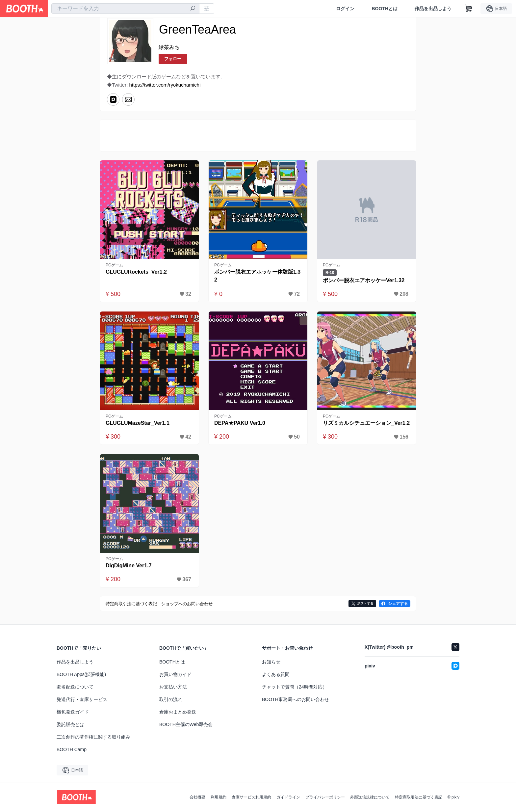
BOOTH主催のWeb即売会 (186, 724)
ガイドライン (288, 797)
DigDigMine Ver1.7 (129, 566)
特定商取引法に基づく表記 (419, 797)
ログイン (345, 9)
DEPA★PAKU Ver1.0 (240, 423)
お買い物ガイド (175, 674)
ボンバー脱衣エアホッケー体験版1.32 (257, 276)
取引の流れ (171, 699)
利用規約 (219, 797)
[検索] (193, 9)
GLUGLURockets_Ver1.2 (136, 272)
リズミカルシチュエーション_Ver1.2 (366, 423)
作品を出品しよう (433, 9)
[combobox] (125, 9)
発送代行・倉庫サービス (82, 699)
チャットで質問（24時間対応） (295, 687)
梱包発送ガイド (73, 712)
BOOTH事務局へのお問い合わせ (296, 699)
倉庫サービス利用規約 (251, 797)
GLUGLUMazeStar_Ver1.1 (138, 423)
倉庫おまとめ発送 (178, 712)
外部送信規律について (370, 797)
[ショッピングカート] (469, 9)
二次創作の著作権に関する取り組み (93, 737)
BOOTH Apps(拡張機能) (81, 674)
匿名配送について (75, 687)
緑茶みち (169, 47)
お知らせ (271, 662)
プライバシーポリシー (325, 797)
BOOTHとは (385, 9)
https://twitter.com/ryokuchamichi (165, 85)
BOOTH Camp (72, 749)
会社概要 (197, 797)
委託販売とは (70, 724)
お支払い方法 (173, 687)
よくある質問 (276, 674)
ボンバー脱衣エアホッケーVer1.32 (364, 280)
